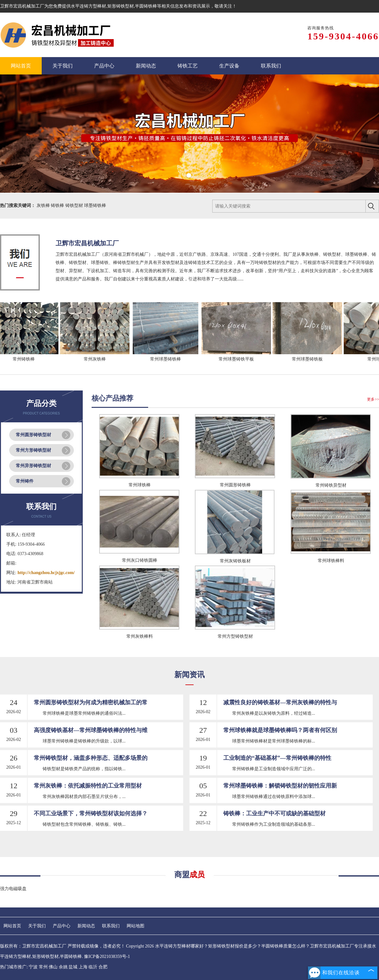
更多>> (373, 399)
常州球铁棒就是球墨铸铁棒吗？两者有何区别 (280, 730)
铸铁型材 (75, 205)
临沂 (93, 967)
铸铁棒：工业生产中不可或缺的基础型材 (274, 813)
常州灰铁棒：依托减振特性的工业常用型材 (88, 786)
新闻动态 (86, 926)
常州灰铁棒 (98, 359)
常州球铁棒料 (331, 561)
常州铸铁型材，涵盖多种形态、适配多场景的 (91, 758)
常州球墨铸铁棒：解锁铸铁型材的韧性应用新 (280, 786)
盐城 (73, 967)
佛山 (53, 967)
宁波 (33, 967)
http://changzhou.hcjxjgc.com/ (46, 573)
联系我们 (111, 926)
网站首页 (12, 926)
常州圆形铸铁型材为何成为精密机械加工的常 (91, 702)
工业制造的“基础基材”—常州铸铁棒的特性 (277, 758)
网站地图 (135, 926)
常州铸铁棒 (27, 359)
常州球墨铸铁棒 (168, 359)
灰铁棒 (44, 205)
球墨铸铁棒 (95, 205)
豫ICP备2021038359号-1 (107, 957)
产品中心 (62, 926)
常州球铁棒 (140, 485)
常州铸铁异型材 (331, 485)
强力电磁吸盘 (13, 889)
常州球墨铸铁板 (310, 359)
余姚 (63, 967)
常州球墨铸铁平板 (239, 359)
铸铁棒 (58, 205)
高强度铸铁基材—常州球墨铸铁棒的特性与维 (91, 730)
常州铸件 (25, 481)
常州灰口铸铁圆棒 (140, 560)
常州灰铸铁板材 (235, 561)
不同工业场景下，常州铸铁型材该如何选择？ (91, 813)
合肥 (103, 967)
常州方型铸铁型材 (235, 636)
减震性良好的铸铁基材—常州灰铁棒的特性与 (280, 702)
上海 (83, 967)
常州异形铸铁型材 (33, 466)
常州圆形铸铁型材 (33, 435)
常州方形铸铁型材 (33, 450)
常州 (43, 967)
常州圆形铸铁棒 (235, 485)
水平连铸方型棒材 (88, 6)
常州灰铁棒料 (140, 636)
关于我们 (37, 926)
